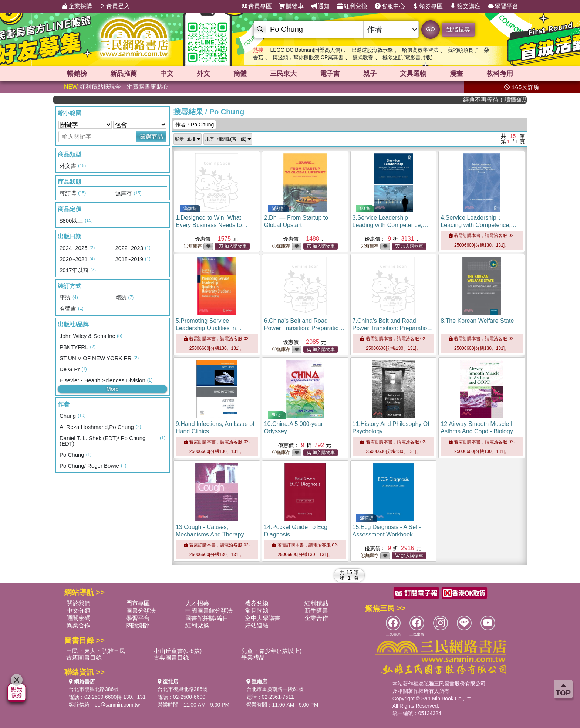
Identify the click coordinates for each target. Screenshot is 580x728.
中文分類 (78, 611)
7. (393, 328)
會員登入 (115, 6)
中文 (167, 74)
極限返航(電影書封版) (407, 57)
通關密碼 (78, 618)
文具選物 (413, 74)
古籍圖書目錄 (84, 658)
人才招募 (197, 603)
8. (477, 321)
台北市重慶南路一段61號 (275, 689)
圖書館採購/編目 (207, 618)
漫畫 (456, 74)
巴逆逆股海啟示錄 (372, 50)
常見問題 (257, 611)
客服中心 (390, 6)
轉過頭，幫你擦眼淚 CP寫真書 (308, 57)
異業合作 (78, 625)
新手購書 (316, 611)
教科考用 (500, 74)
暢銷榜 (77, 74)
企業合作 (316, 618)
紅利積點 (316, 603)
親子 (370, 74)
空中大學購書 (263, 618)
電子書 (330, 74)
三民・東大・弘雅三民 (96, 651)
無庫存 (193, 246)
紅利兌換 (352, 6)
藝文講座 (465, 6)
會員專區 (257, 6)
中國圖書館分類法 (209, 611)
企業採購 (77, 6)
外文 (203, 74)
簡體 (240, 74)
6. (305, 328)
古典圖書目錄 (171, 658)
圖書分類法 (141, 611)
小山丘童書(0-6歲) (178, 651)
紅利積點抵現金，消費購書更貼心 (116, 87)
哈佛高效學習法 (420, 50)
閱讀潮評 (138, 625)
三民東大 (283, 74)
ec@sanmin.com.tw (117, 705)
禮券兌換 (257, 603)
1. (212, 225)
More (112, 389)
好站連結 (257, 625)
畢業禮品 (253, 658)
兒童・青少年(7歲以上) (272, 651)
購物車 (291, 6)
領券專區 (428, 6)
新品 (124, 74)
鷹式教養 (363, 57)
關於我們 (78, 603)
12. (480, 431)
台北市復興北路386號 (94, 689)
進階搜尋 (458, 29)
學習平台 (503, 6)
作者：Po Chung (195, 125)
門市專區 (138, 603)
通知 (320, 6)
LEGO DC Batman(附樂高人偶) (306, 50)
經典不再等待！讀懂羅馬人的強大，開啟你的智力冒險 (505, 100)
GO (430, 29)
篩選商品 (151, 137)
